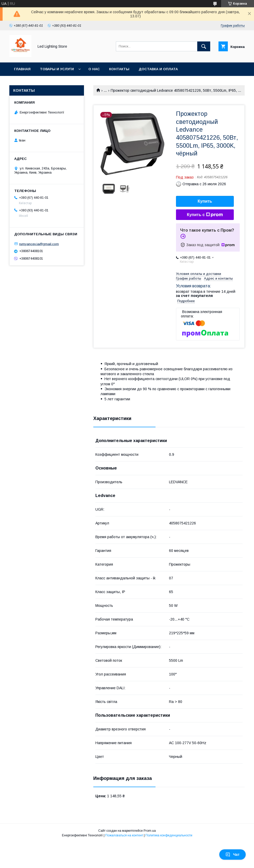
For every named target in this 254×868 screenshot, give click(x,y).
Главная (22, 69)
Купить (205, 201)
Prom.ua (150, 831)
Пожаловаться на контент (124, 835)
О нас (94, 69)
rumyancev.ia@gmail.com (39, 244)
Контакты (119, 69)
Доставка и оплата (158, 69)
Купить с (205, 215)
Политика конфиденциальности (169, 835)
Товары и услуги (57, 69)
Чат (232, 855)
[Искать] (204, 46)
